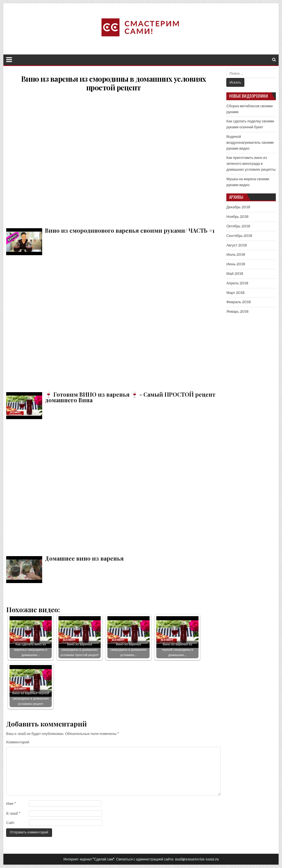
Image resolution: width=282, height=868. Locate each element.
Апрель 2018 (237, 283)
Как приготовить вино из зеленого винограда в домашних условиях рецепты (251, 164)
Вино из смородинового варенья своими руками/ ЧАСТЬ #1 (113, 158)
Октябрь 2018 (238, 226)
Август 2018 (237, 245)
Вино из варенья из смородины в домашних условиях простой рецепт (114, 83)
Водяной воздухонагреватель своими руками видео (250, 142)
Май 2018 (235, 274)
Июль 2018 (236, 254)
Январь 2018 (237, 311)
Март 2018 (235, 293)
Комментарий (18, 742)
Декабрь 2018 (238, 207)
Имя (11, 804)
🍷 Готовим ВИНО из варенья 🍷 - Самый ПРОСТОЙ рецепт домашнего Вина (113, 322)
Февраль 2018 (239, 302)
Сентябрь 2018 (239, 236)
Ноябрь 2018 (237, 217)
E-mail (13, 813)
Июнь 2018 (236, 264)
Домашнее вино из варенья (113, 486)
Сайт (10, 823)
